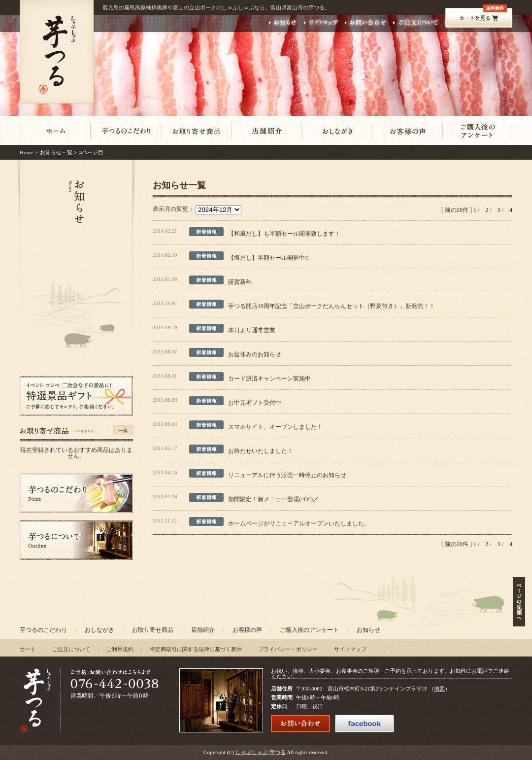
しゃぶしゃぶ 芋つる (261, 752)
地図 (439, 689)
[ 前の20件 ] (457, 210)
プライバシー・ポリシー (288, 649)
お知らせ (368, 630)
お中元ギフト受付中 (255, 403)
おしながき (100, 630)
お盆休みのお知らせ (255, 354)
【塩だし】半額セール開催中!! (268, 258)
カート (28, 649)
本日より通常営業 (252, 330)
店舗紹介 (203, 630)
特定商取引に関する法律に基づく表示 (196, 649)
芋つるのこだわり (43, 630)
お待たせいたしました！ (261, 451)
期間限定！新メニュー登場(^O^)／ (273, 499)
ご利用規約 (120, 649)
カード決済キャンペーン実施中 (269, 379)
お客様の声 (247, 630)
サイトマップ (350, 649)
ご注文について (71, 649)
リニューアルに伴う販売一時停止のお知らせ (287, 475)
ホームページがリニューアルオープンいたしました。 (299, 523)
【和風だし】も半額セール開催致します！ (284, 234)
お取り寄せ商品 (153, 630)
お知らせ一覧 (56, 152)
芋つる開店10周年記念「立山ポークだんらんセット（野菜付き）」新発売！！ (332, 306)
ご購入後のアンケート (309, 630)
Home (26, 152)
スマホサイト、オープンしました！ (275, 427)
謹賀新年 (240, 282)
